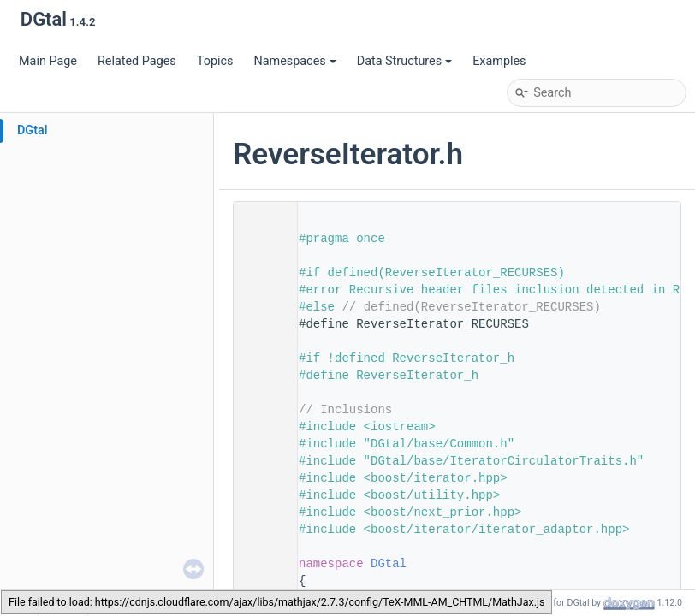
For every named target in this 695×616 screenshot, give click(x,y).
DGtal (33, 130)
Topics (215, 61)
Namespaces (294, 61)
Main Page (48, 61)
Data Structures (404, 61)
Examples (499, 61)
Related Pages (137, 61)
